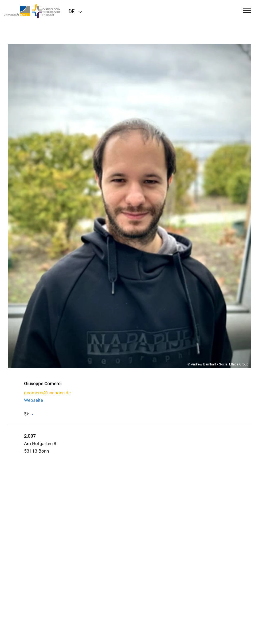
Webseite (34, 400)
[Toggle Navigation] (247, 11)
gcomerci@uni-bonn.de (47, 393)
